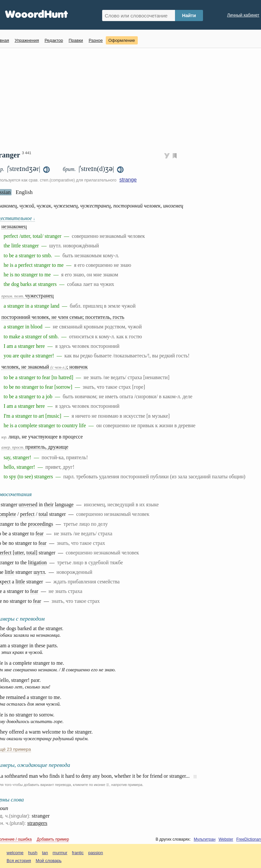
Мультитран (205, 839)
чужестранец (28, 296)
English (24, 192)
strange (128, 180)
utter (19, 553)
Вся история (19, 861)
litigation (37, 562)
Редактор (54, 40)
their (49, 504)
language (64, 504)
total (43, 514)
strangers (37, 823)
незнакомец (14, 226)
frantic (78, 853)
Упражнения (27, 40)
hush (33, 853)
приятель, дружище (35, 447)
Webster (226, 839)
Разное (96, 40)
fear (40, 533)
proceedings (41, 524)
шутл (39, 572)
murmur (60, 853)
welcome (15, 853)
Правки (76, 40)
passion (96, 853)
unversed (28, 504)
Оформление (122, 40)
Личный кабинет (243, 15)
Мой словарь (49, 861)
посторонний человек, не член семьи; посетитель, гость (63, 317)
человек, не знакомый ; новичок (44, 367)
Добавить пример (53, 839)
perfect (27, 514)
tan (45, 853)
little (9, 572)
